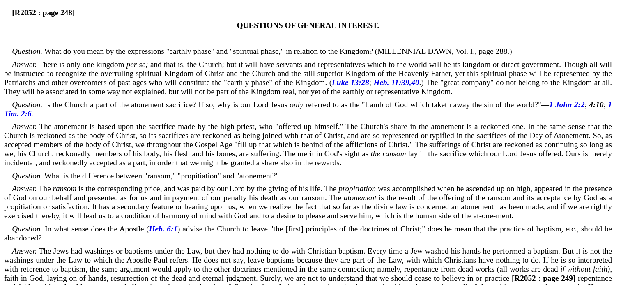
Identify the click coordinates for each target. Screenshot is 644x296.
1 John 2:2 (567, 105)
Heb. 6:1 (163, 229)
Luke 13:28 (351, 82)
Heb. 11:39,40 (397, 82)
